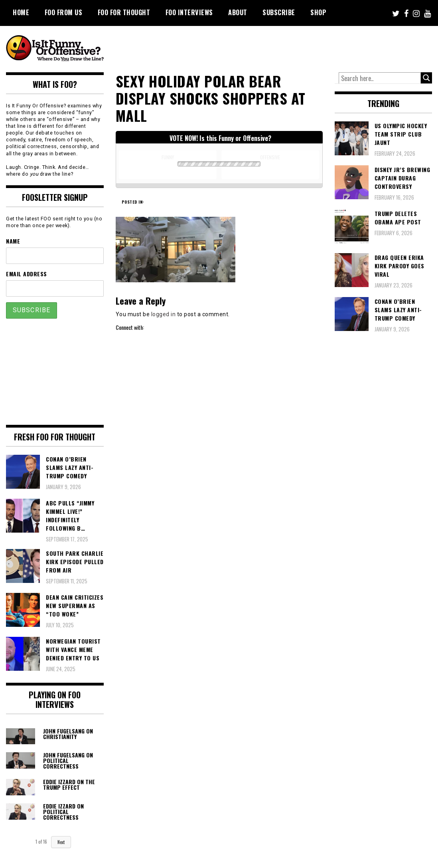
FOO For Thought (124, 12)
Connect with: (130, 327)
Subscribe (279, 12)
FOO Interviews (189, 12)
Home (21, 12)
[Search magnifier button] (426, 78)
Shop (318, 12)
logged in (164, 314)
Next (61, 842)
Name (13, 241)
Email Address (27, 274)
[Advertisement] (283, 48)
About (238, 12)
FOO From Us (64, 12)
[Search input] (380, 78)
